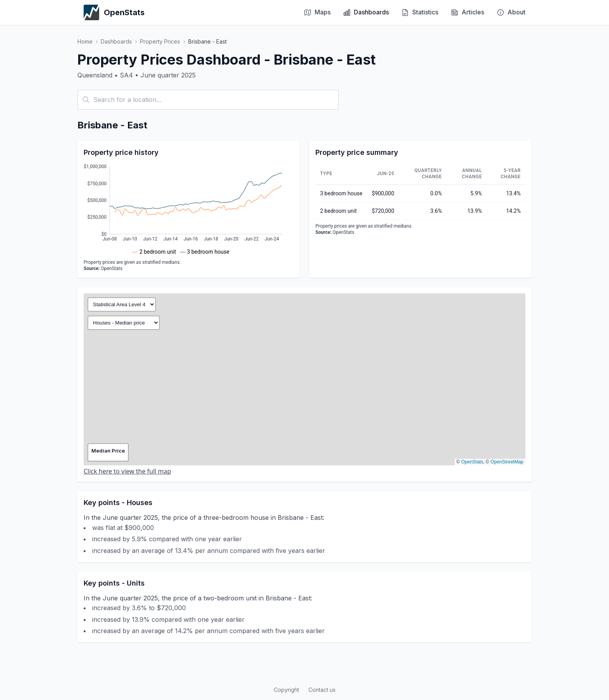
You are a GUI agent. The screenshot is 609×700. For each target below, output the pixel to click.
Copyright (286, 690)
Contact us (322, 690)
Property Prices (160, 41)
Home (85, 41)
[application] (189, 209)
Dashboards (116, 41)
